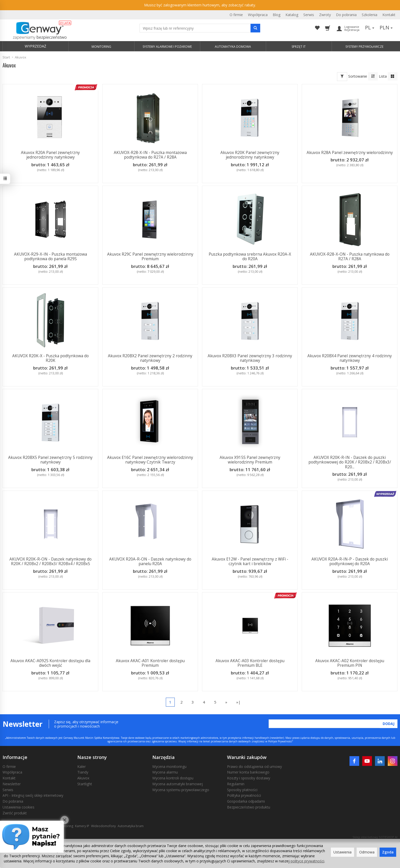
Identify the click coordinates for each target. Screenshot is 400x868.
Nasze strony (92, 757)
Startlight (85, 784)
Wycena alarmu (165, 772)
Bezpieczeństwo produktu (249, 807)
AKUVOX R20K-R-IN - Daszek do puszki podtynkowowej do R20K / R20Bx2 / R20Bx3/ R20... (350, 462)
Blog (277, 15)
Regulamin (236, 784)
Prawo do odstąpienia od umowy (254, 766)
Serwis (309, 15)
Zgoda (388, 852)
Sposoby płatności (242, 790)
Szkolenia (370, 15)
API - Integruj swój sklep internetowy (33, 795)
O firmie (236, 15)
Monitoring (65, 826)
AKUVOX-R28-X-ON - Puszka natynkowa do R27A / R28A (350, 257)
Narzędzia (164, 757)
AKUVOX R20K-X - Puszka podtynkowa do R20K (51, 358)
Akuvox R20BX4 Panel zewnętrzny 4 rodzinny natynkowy (350, 358)
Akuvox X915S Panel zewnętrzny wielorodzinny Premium (250, 460)
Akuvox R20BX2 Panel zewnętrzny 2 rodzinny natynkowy (150, 358)
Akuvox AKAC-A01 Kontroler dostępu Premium (150, 663)
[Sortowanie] (373, 76)
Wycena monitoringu (169, 766)
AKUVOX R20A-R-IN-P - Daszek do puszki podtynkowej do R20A (350, 561)
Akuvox (83, 778)
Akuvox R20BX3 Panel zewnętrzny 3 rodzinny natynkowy (250, 358)
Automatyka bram (131, 826)
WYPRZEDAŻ (35, 46)
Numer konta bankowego (248, 772)
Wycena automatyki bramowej (178, 784)
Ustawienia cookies (18, 807)
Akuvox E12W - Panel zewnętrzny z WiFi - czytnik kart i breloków (250, 561)
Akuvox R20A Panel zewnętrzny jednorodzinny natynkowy (50, 155)
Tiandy (83, 772)
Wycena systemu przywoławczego (181, 790)
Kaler (82, 766)
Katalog (292, 15)
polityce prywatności (307, 861)
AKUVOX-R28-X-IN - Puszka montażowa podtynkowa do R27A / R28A (150, 155)
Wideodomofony (103, 826)
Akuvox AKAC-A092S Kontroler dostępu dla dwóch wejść (50, 663)
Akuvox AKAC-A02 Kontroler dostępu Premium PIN (350, 663)
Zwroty (325, 15)
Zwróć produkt (15, 813)
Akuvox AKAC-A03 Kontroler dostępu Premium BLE (250, 663)
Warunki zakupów (247, 757)
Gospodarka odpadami (246, 801)
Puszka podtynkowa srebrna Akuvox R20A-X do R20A (250, 257)
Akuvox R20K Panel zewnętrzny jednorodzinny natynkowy (250, 155)
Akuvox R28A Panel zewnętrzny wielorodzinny (350, 153)
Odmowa (367, 852)
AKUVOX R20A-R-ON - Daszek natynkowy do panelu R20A (150, 561)
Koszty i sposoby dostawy (249, 778)
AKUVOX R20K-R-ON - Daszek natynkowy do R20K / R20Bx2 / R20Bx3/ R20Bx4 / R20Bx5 (51, 561)
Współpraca (258, 15)
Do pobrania (346, 15)
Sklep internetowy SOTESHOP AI (375, 837)
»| (238, 702)
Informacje (15, 757)
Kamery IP (82, 826)
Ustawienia (342, 852)
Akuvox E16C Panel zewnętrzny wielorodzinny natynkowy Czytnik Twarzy (150, 460)
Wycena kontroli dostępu (173, 778)
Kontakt (389, 15)
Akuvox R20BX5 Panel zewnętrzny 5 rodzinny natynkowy (50, 460)
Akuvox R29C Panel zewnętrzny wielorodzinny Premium (150, 257)
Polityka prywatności (244, 795)
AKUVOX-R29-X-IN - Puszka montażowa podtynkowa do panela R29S (51, 257)
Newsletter (12, 784)
